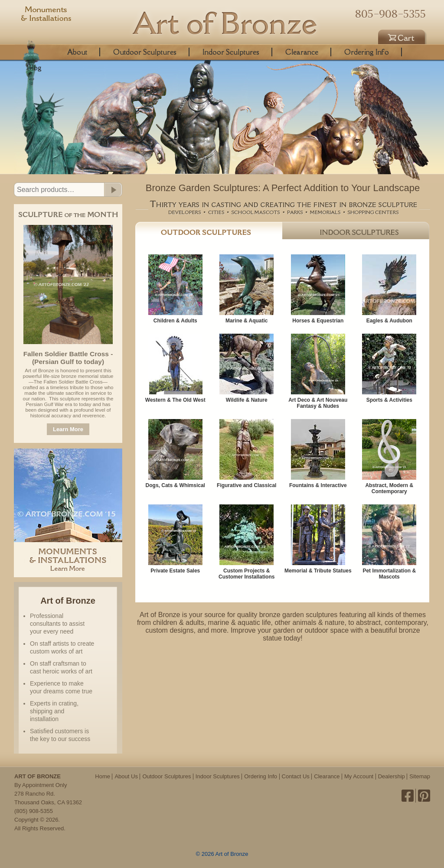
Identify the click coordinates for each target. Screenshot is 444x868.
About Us (126, 776)
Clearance (302, 52)
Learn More (68, 429)
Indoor (356, 231)
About (77, 52)
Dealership (392, 776)
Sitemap (420, 776)
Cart (403, 36)
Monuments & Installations (46, 15)
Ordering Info (367, 52)
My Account (359, 776)
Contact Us (296, 776)
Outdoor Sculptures (145, 52)
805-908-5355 (390, 14)
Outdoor (209, 231)
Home (103, 776)
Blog (34, 68)
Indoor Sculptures (231, 52)
